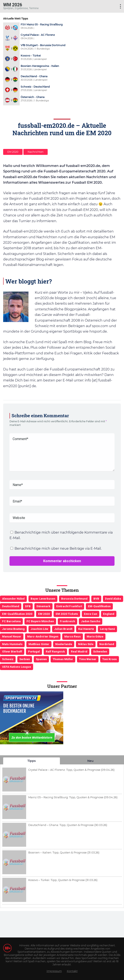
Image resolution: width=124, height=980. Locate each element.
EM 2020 (13, 152)
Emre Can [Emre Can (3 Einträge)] (91, 614)
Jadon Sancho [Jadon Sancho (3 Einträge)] (91, 621)
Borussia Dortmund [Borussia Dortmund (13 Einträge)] (74, 599)
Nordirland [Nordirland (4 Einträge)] (107, 644)
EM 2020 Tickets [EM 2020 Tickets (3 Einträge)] (67, 614)
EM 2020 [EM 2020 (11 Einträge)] (44, 614)
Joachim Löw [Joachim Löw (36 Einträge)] (39, 629)
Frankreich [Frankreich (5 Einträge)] (67, 621)
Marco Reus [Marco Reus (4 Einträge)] (73, 636)
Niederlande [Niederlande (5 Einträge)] (64, 644)
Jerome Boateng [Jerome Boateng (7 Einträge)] (13, 629)
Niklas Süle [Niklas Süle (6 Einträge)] (86, 644)
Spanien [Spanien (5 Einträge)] (41, 659)
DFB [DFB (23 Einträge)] (28, 606)
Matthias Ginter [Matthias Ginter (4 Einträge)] (39, 644)
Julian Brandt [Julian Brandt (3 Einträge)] (63, 629)
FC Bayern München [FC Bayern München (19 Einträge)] (40, 621)
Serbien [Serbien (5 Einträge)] (25, 659)
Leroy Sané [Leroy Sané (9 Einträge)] (107, 629)
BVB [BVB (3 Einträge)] (96, 599)
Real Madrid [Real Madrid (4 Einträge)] (79, 651)
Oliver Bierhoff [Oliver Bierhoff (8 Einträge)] (12, 651)
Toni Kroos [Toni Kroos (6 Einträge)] (110, 659)
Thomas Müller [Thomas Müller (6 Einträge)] (63, 659)
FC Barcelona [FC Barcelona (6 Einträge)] (11, 621)
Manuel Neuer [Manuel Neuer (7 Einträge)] (12, 636)
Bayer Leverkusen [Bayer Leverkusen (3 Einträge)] (43, 599)
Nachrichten (36, 152)
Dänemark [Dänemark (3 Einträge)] (43, 606)
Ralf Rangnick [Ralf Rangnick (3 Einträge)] (55, 651)
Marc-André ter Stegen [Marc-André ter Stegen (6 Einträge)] (43, 636)
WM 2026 (13, 5)
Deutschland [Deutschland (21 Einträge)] (11, 606)
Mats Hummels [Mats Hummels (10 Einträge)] (12, 644)
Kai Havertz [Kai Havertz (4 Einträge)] (86, 629)
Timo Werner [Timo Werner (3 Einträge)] (88, 659)
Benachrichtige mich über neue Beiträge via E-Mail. (58, 548)
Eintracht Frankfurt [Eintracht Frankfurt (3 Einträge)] (69, 606)
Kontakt (72, 971)
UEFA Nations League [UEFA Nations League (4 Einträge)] (17, 667)
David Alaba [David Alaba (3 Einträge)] (113, 599)
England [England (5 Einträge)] (109, 614)
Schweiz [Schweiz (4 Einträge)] (8, 659)
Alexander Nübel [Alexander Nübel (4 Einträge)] (13, 599)
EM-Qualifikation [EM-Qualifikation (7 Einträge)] (99, 606)
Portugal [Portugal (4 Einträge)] (34, 651)
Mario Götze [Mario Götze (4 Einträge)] (95, 636)
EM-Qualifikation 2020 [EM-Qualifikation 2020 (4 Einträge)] (17, 614)
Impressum (54, 971)
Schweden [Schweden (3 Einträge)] (100, 651)
